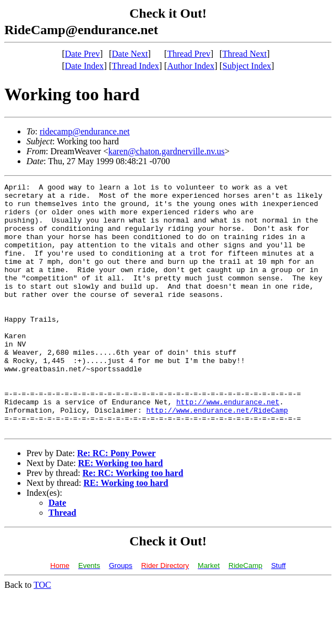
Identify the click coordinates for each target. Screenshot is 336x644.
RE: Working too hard (121, 513)
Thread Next (245, 54)
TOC (42, 634)
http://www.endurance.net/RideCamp (217, 456)
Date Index (85, 66)
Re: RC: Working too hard (133, 523)
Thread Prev (189, 54)
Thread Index (136, 66)
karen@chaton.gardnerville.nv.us (166, 151)
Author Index (191, 66)
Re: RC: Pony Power (116, 503)
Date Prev (83, 54)
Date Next (130, 54)
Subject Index (247, 66)
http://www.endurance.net (228, 446)
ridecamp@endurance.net (85, 131)
